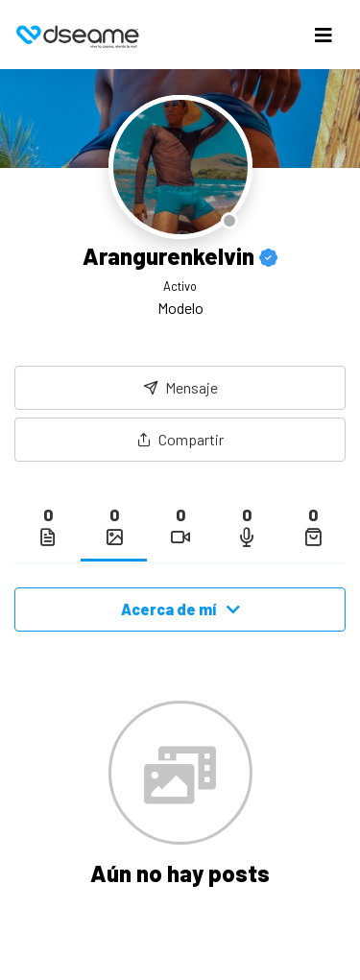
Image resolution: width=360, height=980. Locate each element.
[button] (180, 440)
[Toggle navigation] (324, 35)
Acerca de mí (180, 609)
